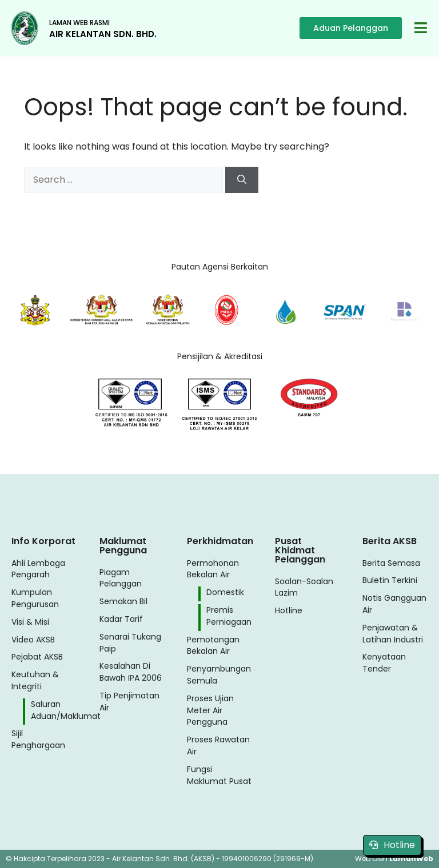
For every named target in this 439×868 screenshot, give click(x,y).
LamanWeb (411, 859)
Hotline (392, 845)
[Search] (242, 180)
